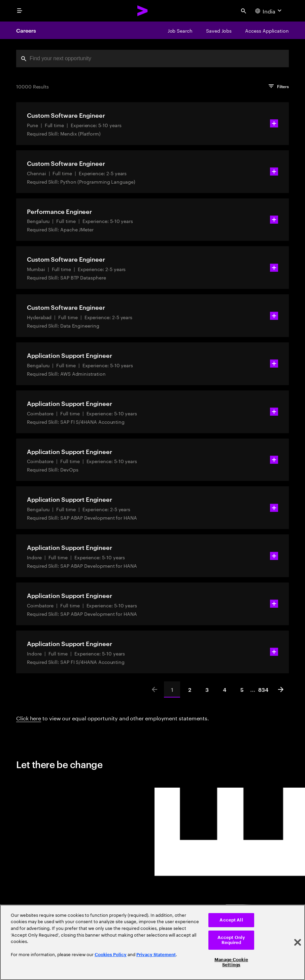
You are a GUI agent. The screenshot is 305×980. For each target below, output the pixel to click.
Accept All (231, 920)
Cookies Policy (111, 955)
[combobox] (152, 59)
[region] (152, 942)
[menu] (20, 11)
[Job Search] (180, 30)
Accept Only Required (231, 940)
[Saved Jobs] (219, 30)
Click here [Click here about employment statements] (29, 718)
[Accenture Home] (143, 11)
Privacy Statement (156, 955)
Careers (26, 30)
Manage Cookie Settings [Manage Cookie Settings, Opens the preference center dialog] (231, 962)
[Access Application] (267, 30)
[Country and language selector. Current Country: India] (269, 11)
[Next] (281, 689)
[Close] (298, 942)
